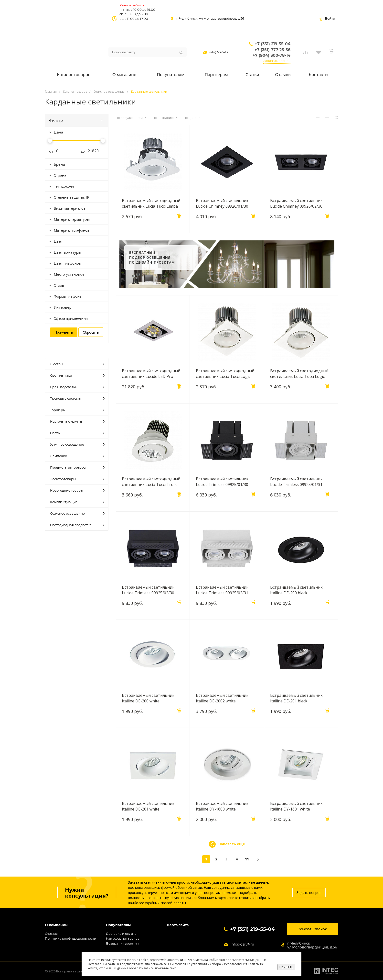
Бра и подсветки (77, 387)
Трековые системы (77, 398)
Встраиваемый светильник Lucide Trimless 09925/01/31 (296, 482)
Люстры (77, 364)
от (49, 151)
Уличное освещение (77, 444)
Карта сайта (178, 925)
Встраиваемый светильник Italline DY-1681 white (296, 806)
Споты (77, 433)
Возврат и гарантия (122, 943)
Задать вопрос (309, 893)
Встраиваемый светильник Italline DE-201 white (148, 806)
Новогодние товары (77, 490)
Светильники (77, 375)
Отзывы (51, 934)
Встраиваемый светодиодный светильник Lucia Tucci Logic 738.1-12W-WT (299, 373)
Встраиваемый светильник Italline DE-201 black (296, 698)
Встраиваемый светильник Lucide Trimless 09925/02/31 (222, 590)
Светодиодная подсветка (77, 525)
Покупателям (118, 925)
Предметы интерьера (77, 467)
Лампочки (77, 456)
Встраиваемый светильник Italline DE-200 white (148, 698)
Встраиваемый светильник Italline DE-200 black (296, 590)
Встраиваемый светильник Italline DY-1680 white (222, 806)
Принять (286, 967)
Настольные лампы (77, 421)
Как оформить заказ (123, 938)
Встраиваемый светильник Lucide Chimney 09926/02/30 (296, 203)
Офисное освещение (77, 513)
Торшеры (77, 410)
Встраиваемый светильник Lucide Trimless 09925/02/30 (148, 590)
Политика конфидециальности (71, 938)
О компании (56, 925)
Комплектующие (77, 502)
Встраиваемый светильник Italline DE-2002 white (222, 698)
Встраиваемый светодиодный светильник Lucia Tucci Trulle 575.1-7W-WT (151, 482)
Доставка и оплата (121, 934)
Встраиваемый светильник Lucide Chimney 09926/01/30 (222, 203)
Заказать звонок (277, 61)
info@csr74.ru (220, 52)
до (81, 151)
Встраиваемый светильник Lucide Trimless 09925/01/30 (222, 482)
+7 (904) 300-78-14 (271, 55)
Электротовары (77, 479)
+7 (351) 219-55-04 (273, 44)
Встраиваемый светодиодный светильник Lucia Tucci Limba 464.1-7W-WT (151, 203)
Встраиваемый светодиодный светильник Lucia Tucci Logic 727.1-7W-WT (225, 373)
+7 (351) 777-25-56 (272, 50)
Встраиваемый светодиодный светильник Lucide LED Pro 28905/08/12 (151, 373)
